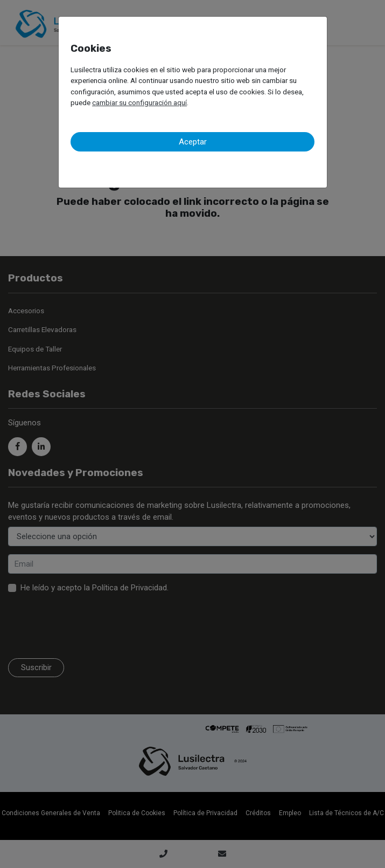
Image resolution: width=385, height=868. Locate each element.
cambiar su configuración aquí (139, 102)
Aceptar (193, 142)
